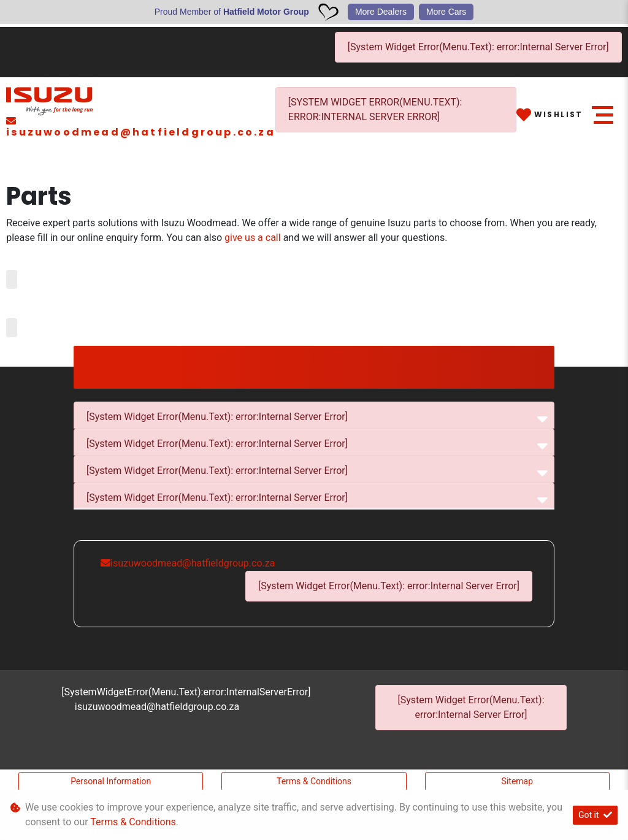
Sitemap (517, 781)
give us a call (254, 238)
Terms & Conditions (314, 781)
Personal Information (111, 781)
